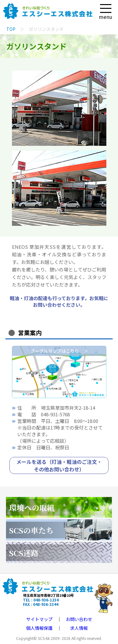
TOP (11, 29)
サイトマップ (39, 619)
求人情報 (79, 628)
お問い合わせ (79, 619)
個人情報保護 (39, 628)
